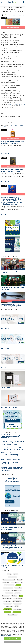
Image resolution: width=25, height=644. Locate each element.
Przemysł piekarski (17, 604)
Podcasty (21, 596)
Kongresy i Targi (18, 588)
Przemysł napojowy (8, 604)
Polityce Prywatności (6, 635)
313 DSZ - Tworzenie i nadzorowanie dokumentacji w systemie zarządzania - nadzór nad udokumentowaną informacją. (11, 454)
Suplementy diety (18, 609)
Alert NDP (16, 574)
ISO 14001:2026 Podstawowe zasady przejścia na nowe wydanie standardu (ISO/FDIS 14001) (10, 436)
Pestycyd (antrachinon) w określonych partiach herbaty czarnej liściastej (12, 170)
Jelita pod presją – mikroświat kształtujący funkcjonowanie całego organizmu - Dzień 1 (11, 547)
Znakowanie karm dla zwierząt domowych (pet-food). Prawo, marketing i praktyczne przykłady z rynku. (12, 469)
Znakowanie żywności (13, 615)
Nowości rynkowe (9, 593)
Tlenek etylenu (7, 612)
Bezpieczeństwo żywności (16, 125)
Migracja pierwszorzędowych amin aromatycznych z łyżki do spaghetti (11, 305)
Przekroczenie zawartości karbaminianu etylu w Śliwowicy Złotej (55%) (12, 142)
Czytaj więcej (4, 153)
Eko (22, 582)
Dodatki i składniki (15, 582)
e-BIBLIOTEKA (4, 5)
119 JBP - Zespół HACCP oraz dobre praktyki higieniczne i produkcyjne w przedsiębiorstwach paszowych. (12, 443)
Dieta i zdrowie (5, 582)
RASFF (17, 606)
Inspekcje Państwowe (7, 127)
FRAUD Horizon (5, 328)
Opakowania (17, 593)
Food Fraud (18, 585)
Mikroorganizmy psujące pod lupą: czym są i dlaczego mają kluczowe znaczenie (12, 566)
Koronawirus (6, 590)
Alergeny (9, 574)
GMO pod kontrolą (6, 388)
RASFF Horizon (5, 348)
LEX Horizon (4, 368)
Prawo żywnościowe (7, 599)
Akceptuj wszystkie (12, 639)
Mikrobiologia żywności (16, 590)
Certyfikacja (20, 580)
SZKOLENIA (17, 5)
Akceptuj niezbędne (12, 642)
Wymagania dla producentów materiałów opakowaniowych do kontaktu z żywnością (12, 449)
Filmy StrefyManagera (9, 585)
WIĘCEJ (23, 5)
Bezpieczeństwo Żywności (19, 15)
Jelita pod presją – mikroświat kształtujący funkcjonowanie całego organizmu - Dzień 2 (11, 527)
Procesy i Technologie (18, 599)
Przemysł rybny (9, 607)
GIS (6, 114)
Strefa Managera (8, 609)
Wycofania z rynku (18, 127)
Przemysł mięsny (7, 601)
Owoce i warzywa (6, 596)
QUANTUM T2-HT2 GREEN (9, 407)
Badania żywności (13, 577)
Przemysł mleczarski (17, 601)
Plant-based (14, 596)
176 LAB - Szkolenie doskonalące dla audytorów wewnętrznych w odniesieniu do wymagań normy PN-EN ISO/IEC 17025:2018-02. (12, 461)
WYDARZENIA (11, 5)
